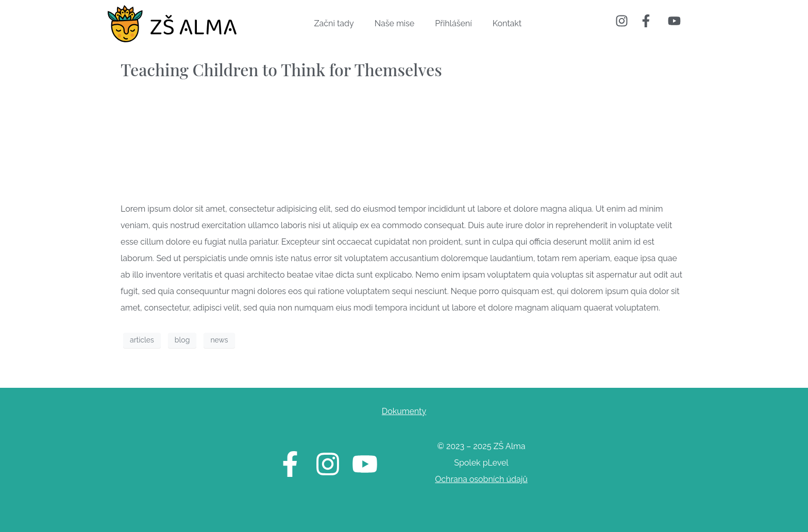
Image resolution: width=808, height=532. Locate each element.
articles (142, 340)
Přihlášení (453, 23)
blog (182, 340)
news (219, 340)
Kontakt (507, 23)
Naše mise (395, 23)
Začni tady (334, 23)
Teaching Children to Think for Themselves (281, 69)
